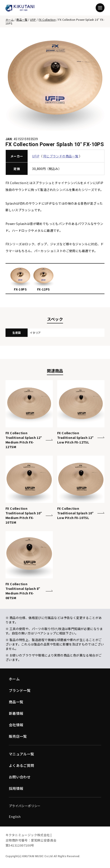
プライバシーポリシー (25, 806)
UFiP (33, 20)
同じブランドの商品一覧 (61, 156)
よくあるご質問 (22, 765)
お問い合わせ (20, 777)
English (15, 817)
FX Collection (47, 20)
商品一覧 (22, 20)
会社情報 (16, 725)
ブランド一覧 (20, 690)
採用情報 (16, 788)
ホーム (10, 20)
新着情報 (16, 713)
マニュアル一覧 (22, 754)
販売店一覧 (18, 736)
